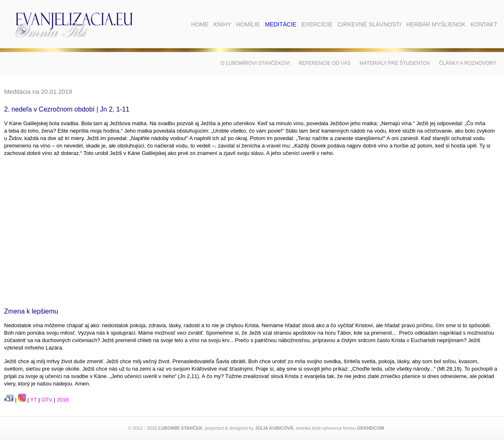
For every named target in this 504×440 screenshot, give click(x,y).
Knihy (222, 24)
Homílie (248, 24)
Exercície (317, 24)
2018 (63, 400)
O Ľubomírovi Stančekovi (255, 63)
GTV (47, 400)
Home (200, 24)
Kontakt (484, 24)
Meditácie (281, 24)
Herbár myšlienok (436, 24)
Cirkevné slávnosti (369, 24)
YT (33, 400)
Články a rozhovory (468, 63)
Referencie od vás (325, 63)
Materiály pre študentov (395, 63)
